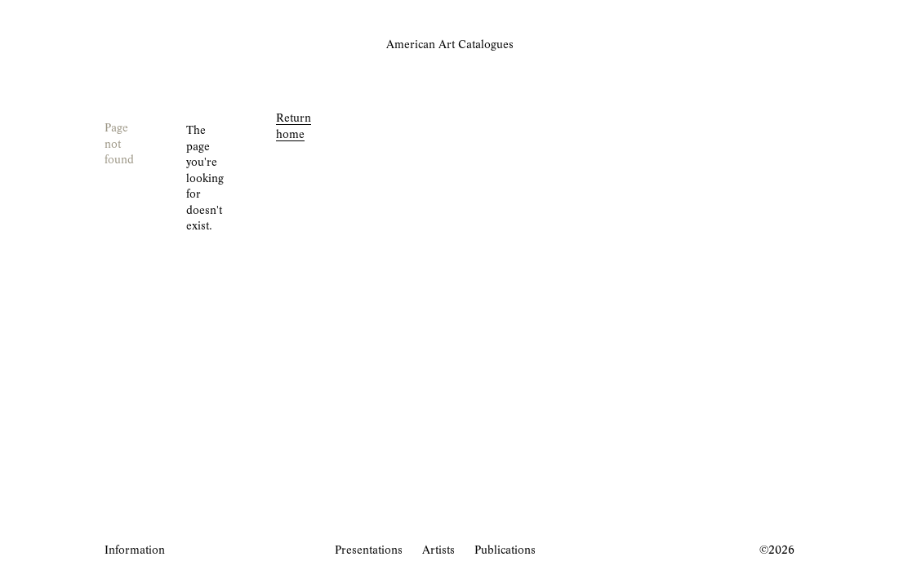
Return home (294, 127)
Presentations (369, 551)
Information (135, 551)
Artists (438, 551)
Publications (505, 551)
